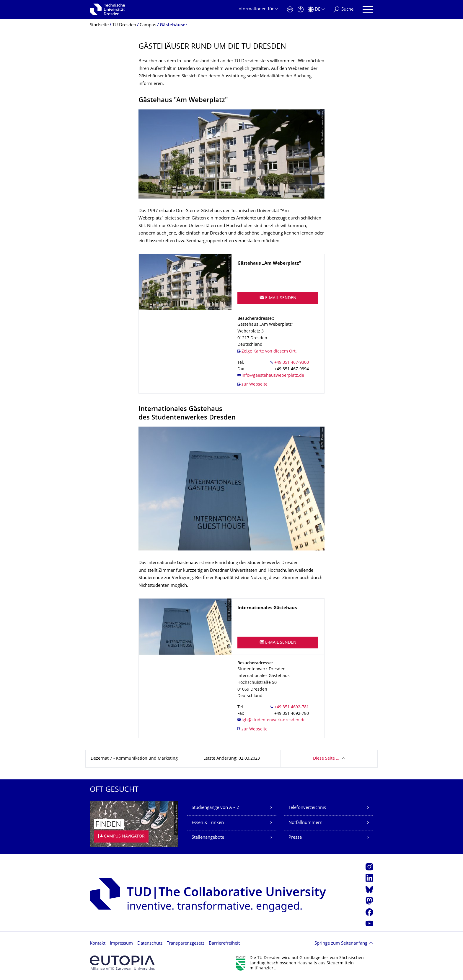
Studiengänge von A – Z (216, 808)
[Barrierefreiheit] (301, 10)
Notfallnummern (305, 823)
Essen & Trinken (208, 823)
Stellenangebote (208, 838)
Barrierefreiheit (224, 944)
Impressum (121, 944)
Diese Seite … (326, 759)
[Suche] (343, 10)
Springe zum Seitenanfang (341, 944)
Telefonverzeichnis (307, 808)
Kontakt (98, 944)
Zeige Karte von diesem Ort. (269, 351)
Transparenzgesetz (186, 944)
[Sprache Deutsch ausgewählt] (316, 10)
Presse (295, 838)
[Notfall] (290, 10)
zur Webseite (255, 385)
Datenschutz (150, 944)
